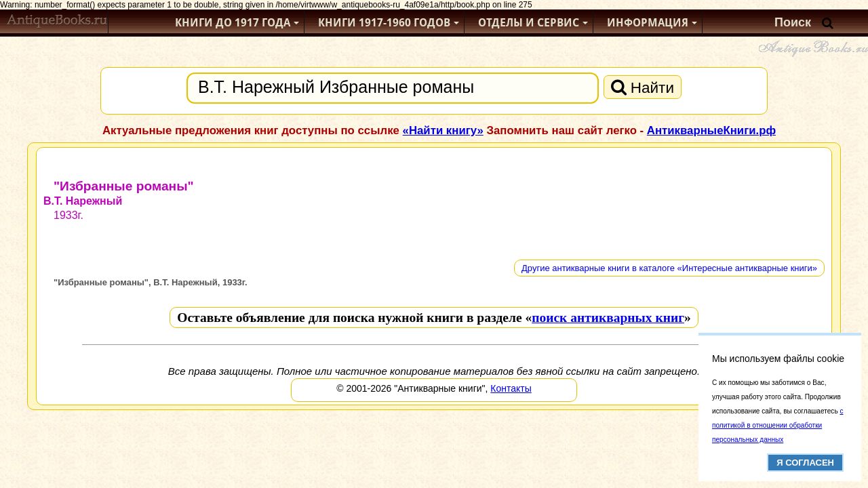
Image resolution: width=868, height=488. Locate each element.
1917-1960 (384, 23)
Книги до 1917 (233, 23)
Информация (648, 23)
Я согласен (805, 463)
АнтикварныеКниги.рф (711, 130)
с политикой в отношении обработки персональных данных (777, 425)
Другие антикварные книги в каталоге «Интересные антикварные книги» (669, 268)
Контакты (511, 388)
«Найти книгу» (443, 130)
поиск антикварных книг (608, 318)
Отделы (529, 23)
